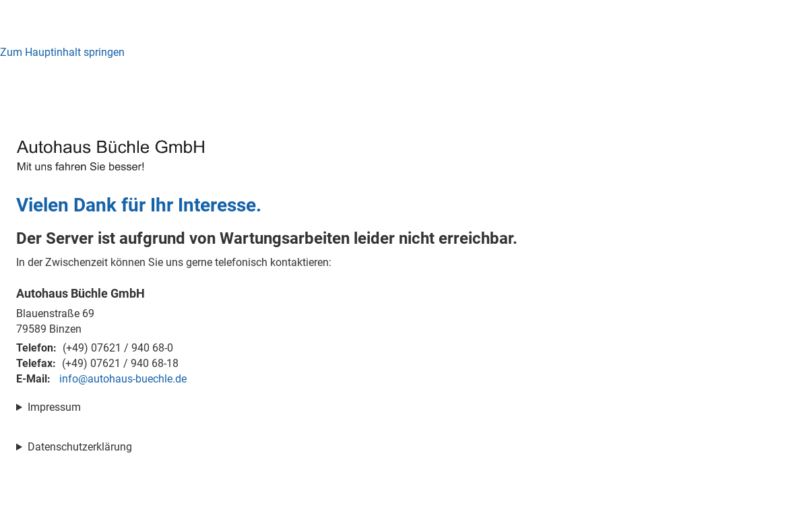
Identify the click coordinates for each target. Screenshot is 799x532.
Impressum (54, 407)
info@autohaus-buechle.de (123, 379)
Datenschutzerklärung (80, 447)
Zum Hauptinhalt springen (62, 52)
